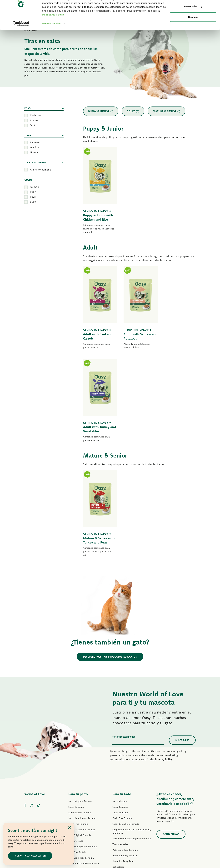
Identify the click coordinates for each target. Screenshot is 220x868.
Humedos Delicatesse (124, 780)
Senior (34, 125)
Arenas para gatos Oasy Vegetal (129, 819)
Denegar (193, 30)
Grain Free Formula (78, 731)
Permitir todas (193, 8)
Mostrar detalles (52, 36)
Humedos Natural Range (81, 793)
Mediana (35, 147)
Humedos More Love (123, 802)
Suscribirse (182, 647)
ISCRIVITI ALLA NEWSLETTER (30, 856)
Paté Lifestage (76, 748)
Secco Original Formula (80, 708)
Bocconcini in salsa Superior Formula (132, 746)
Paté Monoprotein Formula (83, 754)
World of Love (35, 701)
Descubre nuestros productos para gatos (110, 564)
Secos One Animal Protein (82, 725)
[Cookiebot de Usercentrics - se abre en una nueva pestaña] (21, 36)
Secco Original (120, 708)
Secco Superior (120, 714)
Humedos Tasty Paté (79, 776)
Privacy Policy (164, 667)
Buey (33, 202)
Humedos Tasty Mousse (125, 763)
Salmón (34, 187)
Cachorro (35, 115)
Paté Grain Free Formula (81, 765)
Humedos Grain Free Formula (84, 771)
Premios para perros (79, 799)
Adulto (34, 120)
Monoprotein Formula (80, 720)
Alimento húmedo (41, 170)
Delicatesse (118, 774)
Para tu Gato (122, 701)
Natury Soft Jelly (77, 788)
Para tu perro (78, 701)
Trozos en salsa (120, 751)
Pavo (33, 197)
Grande (34, 152)
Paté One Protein (77, 759)
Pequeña (35, 142)
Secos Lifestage (76, 714)
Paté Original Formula (80, 742)
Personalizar (193, 19)
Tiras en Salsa (75, 782)
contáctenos (171, 741)
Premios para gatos (122, 808)
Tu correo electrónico (124, 644)
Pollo (33, 192)
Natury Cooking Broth (124, 791)
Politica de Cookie (53, 27)
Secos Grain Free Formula (82, 737)
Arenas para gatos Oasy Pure (127, 814)
